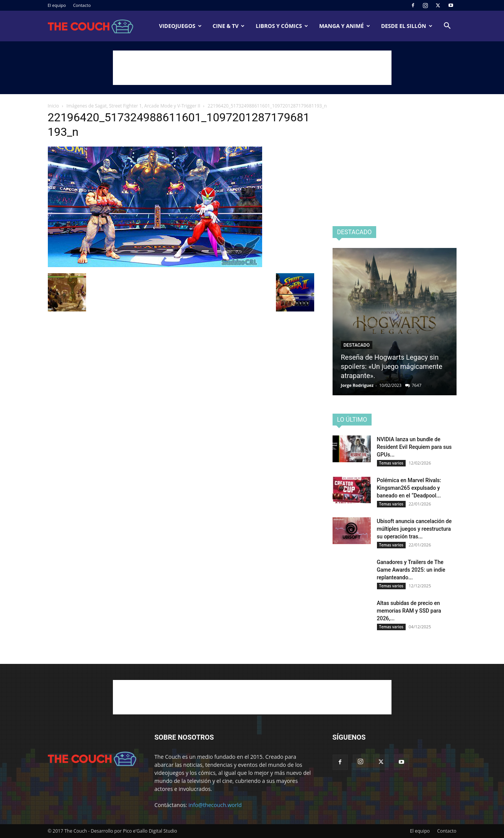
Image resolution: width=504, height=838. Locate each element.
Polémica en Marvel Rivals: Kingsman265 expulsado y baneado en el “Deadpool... (409, 488)
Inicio (54, 106)
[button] (447, 27)
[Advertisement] (252, 68)
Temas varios (391, 463)
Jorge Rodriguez (357, 385)
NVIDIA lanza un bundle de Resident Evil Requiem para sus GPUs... (414, 447)
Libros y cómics (282, 26)
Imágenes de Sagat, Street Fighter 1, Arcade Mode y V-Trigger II (134, 106)
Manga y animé (345, 26)
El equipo (57, 5)
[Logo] (91, 26)
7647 (417, 385)
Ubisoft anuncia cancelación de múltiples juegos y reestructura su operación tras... (414, 529)
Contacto (82, 5)
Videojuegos (180, 26)
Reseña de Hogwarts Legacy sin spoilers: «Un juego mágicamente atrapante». (392, 366)
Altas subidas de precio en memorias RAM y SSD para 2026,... (409, 611)
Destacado (357, 345)
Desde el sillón (407, 26)
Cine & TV (229, 26)
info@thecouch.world (215, 805)
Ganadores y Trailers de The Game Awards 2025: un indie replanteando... (411, 570)
